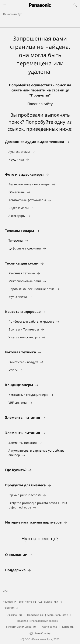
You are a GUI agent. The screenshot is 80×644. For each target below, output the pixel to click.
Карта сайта (49, 627)
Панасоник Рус (13, 14)
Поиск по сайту (40, 104)
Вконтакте (27, 602)
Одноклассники (50, 602)
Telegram (11, 608)
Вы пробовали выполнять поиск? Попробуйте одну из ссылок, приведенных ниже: (40, 122)
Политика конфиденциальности (48, 615)
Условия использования (21, 627)
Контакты (68, 627)
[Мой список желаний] (74, 23)
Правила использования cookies (37, 621)
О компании (14, 615)
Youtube (10, 602)
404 (5, 591)
